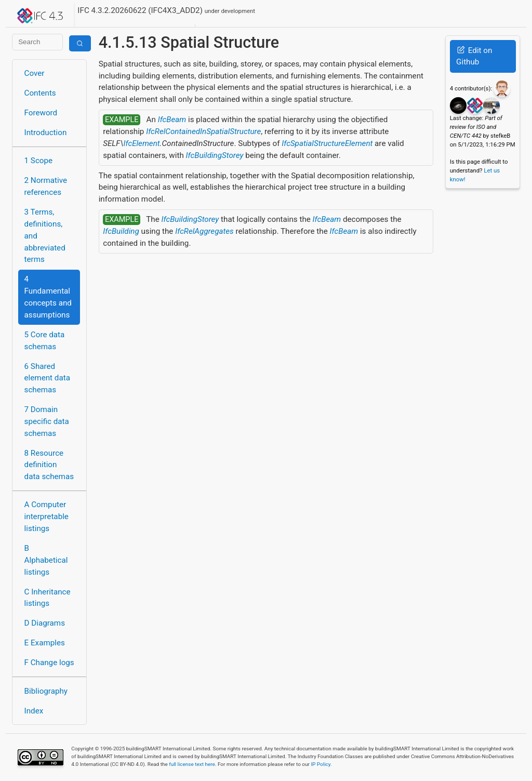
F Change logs (49, 663)
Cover (35, 73)
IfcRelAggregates (204, 231)
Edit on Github (474, 56)
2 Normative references (46, 186)
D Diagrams (45, 623)
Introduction (46, 133)
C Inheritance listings (48, 598)
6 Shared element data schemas (47, 378)
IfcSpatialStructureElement (327, 143)
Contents (40, 93)
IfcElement (142, 143)
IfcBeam (172, 120)
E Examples (45, 643)
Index (34, 711)
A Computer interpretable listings (46, 517)
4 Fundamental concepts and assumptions (48, 297)
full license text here (192, 764)
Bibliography (46, 691)
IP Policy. (321, 764)
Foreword (41, 113)
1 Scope (39, 161)
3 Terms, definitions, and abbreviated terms (45, 236)
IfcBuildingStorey (215, 155)
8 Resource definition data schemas (49, 465)
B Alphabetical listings (46, 560)
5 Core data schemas (45, 341)
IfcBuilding (121, 231)
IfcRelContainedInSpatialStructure (203, 131)
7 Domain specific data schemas (47, 421)
